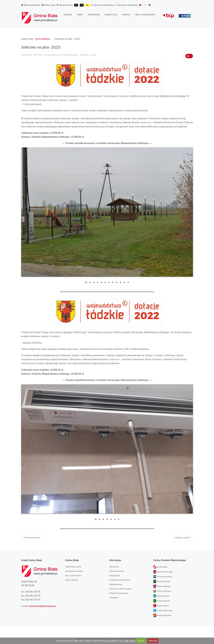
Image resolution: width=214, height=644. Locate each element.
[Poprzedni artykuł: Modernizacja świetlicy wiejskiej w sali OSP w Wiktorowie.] (32, 538)
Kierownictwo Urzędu (74, 571)
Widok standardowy (31, 5)
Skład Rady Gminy (73, 567)
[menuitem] (68, 15)
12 (128, 283)
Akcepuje (141, 641)
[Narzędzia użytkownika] (189, 56)
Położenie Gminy (116, 571)
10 (120, 283)
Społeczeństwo (116, 584)
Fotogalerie (114, 598)
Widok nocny (48, 5)
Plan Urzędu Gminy (74, 576)
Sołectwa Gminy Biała (119, 593)
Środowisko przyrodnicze (120, 580)
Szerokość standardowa (102, 5)
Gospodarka (114, 576)
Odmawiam (153, 641)
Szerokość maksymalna (126, 5)
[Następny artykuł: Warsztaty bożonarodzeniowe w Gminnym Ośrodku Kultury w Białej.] (182, 538)
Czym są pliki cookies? (127, 641)
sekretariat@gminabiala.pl (42, 606)
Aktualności (114, 567)
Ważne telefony (72, 580)
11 (124, 283)
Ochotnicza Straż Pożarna (120, 589)
